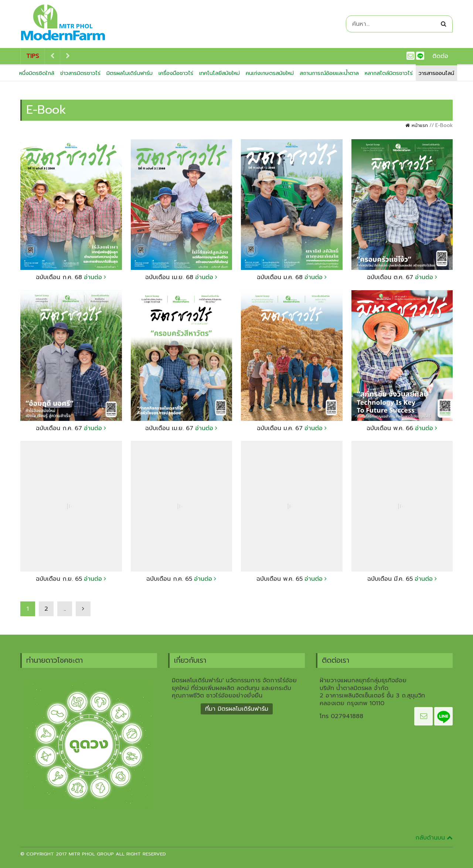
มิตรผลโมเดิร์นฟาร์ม (130, 73)
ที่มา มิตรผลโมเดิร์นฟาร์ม (237, 709)
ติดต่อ (440, 56)
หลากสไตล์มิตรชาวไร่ (389, 73)
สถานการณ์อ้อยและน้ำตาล (329, 73)
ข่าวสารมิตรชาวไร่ (80, 73)
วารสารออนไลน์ (436, 73)
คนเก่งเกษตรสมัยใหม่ (270, 73)
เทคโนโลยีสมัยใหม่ (220, 73)
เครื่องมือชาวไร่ (176, 73)
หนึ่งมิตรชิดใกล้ (37, 73)
